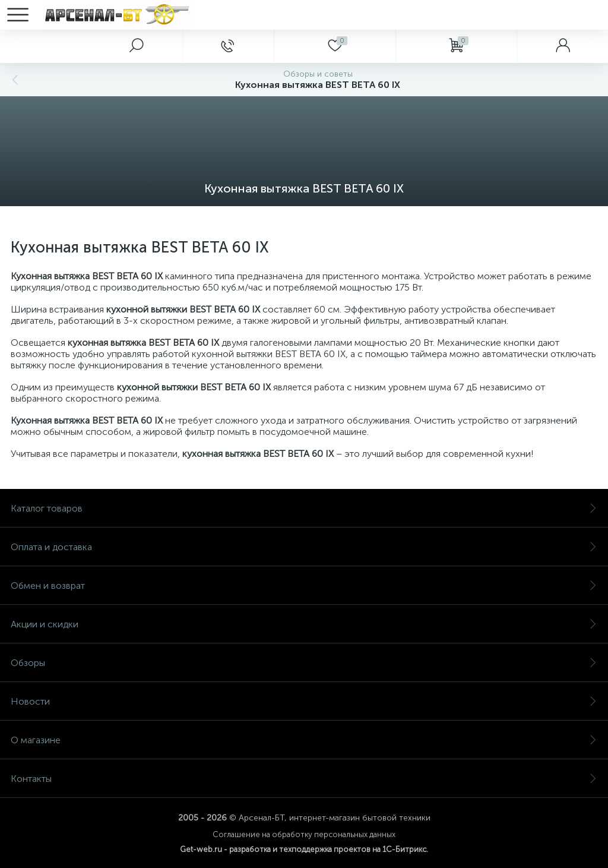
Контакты (304, 779)
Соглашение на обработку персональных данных (304, 834)
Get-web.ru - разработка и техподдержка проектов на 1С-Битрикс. (304, 849)
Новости (304, 701)
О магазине (304, 740)
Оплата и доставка (304, 547)
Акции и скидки (304, 624)
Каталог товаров (304, 508)
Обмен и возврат (304, 585)
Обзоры (304, 663)
